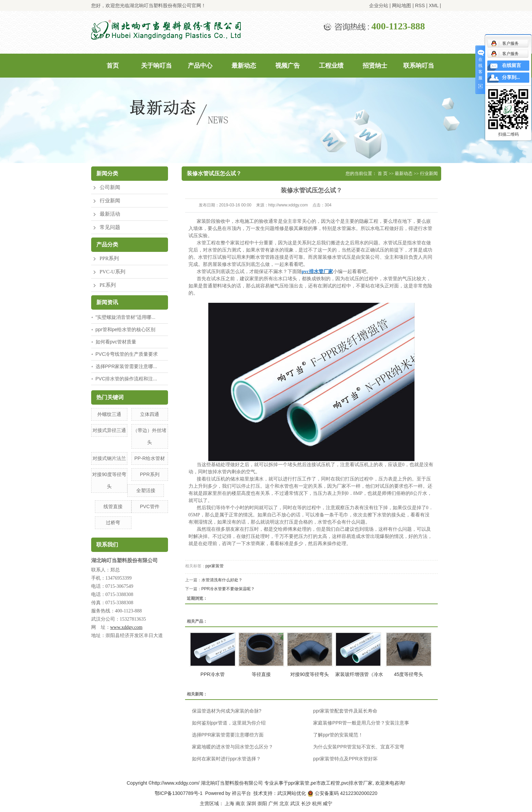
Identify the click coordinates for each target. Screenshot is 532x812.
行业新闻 (110, 201)
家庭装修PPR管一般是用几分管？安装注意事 (361, 723)
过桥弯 (113, 523)
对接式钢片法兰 (109, 458)
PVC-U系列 (113, 272)
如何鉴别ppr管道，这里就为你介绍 (229, 723)
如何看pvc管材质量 (116, 342)
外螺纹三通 (109, 414)
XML (434, 5)
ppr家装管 (215, 566)
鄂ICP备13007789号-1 (179, 793)
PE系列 (108, 285)
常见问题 (110, 227)
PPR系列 (109, 258)
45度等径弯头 (409, 674)
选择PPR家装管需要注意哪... (126, 366)
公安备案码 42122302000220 (342, 793)
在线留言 (512, 65)
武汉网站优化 (292, 793)
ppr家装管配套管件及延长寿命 (345, 711)
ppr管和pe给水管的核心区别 (126, 329)
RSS (420, 5)
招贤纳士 (375, 66)
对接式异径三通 (109, 430)
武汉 (295, 803)
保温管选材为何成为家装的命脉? (227, 711)
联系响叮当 (419, 66)
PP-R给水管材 (149, 458)
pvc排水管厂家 (357, 783)
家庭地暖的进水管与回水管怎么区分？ (233, 747)
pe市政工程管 (325, 783)
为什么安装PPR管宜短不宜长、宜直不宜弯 (359, 747)
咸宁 (327, 803)
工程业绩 (331, 66)
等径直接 (261, 674)
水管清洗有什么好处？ (222, 580)
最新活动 (110, 214)
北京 (284, 803)
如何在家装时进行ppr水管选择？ (226, 759)
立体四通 (150, 414)
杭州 (317, 803)
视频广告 (288, 66)
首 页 (383, 173)
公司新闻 (110, 187)
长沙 (306, 803)
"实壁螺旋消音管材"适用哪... (126, 317)
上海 (229, 803)
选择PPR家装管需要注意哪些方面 (228, 735)
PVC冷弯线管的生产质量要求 (127, 354)
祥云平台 (241, 793)
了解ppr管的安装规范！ (338, 735)
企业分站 (379, 5)
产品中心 (200, 66)
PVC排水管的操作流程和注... (126, 379)
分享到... (511, 77)
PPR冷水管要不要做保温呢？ (228, 589)
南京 (240, 803)
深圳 (251, 803)
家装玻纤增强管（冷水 (359, 674)
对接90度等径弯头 (310, 674)
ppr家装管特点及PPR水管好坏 (345, 759)
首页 (113, 66)
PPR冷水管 (213, 674)
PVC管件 (150, 506)
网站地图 (402, 5)
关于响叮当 (156, 66)
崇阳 (262, 803)
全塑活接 (146, 490)
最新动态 (244, 66)
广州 (273, 803)
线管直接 (113, 506)
